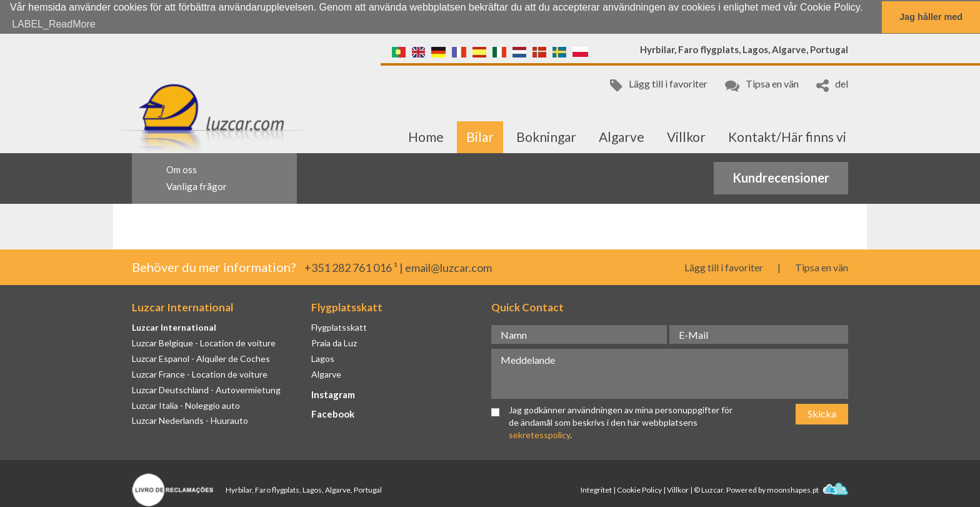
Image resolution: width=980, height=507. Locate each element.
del (832, 84)
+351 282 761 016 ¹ (351, 267)
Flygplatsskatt (339, 327)
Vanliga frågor (197, 186)
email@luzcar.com (448, 267)
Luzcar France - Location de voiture (200, 374)
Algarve (622, 136)
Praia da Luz (334, 342)
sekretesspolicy (539, 434)
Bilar (480, 136)
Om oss (182, 169)
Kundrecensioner (781, 178)
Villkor (686, 136)
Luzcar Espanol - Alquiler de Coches (201, 358)
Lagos (323, 358)
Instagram (333, 394)
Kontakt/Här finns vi (787, 136)
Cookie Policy (639, 489)
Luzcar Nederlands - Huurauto (190, 420)
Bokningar (546, 136)
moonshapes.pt (807, 489)
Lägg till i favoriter (659, 84)
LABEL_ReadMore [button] (53, 24)
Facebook (333, 413)
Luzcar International (174, 327)
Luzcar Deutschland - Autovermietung (206, 389)
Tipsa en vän (762, 84)
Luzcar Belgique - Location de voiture (204, 342)
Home (426, 136)
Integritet (596, 489)
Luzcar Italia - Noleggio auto (186, 405)
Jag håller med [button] (931, 17)
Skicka (822, 413)
